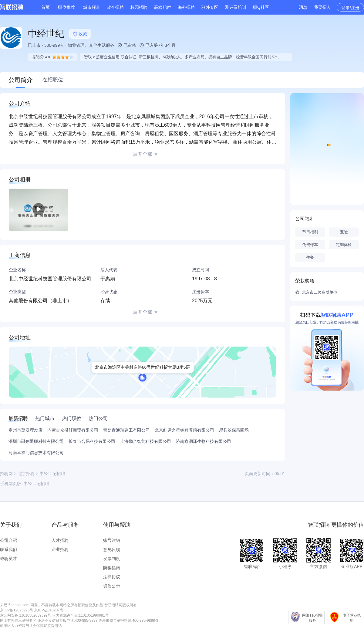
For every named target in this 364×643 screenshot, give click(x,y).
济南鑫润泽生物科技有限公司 (204, 441)
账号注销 (112, 540)
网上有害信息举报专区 (18, 621)
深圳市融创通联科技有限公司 (36, 441)
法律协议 (112, 577)
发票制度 (112, 559)
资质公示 (112, 586)
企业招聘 (60, 549)
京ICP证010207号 (49, 610)
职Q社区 (261, 7)
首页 (45, 7)
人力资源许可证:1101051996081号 (80, 615)
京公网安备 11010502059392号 (26, 615)
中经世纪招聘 (36, 484)
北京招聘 (26, 474)
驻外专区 (210, 7)
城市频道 (92, 7)
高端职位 (163, 7)
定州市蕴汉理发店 (25, 430)
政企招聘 (115, 7)
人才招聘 (60, 540)
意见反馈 (112, 549)
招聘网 (6, 474)
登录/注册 (350, 8)
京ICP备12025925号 (17, 610)
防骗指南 (112, 568)
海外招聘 (186, 7)
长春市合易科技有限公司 (92, 441)
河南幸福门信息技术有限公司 (36, 453)
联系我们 (8, 549)
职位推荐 (66, 7)
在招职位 (53, 80)
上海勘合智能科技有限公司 (146, 441)
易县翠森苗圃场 (234, 430)
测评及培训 (236, 7)
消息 (303, 7)
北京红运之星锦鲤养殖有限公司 (184, 430)
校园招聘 (139, 7)
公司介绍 (8, 540)
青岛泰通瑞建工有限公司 (126, 430)
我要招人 (322, 7)
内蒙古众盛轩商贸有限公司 (73, 430)
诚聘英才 (8, 559)
